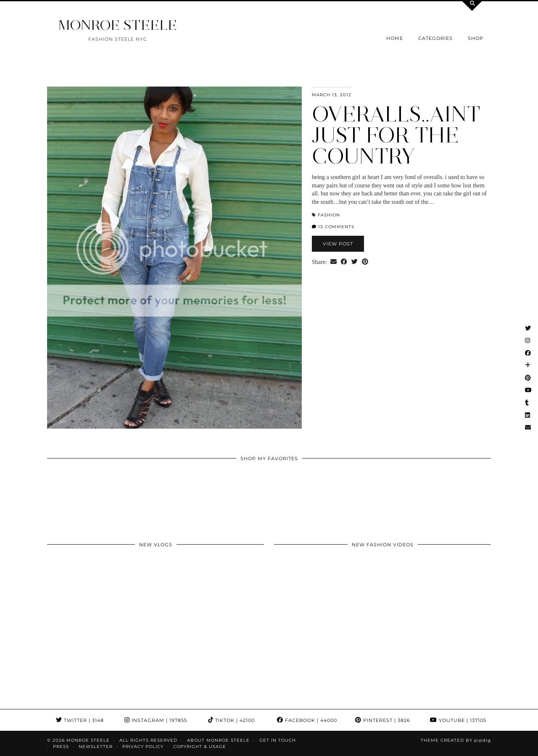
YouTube (458, 720)
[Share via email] (334, 262)
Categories (435, 38)
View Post (338, 244)
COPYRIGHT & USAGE (200, 747)
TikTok (231, 720)
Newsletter (96, 747)
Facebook (307, 720)
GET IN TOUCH (278, 740)
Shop (476, 38)
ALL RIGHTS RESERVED (148, 740)
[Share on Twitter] (355, 262)
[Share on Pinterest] (365, 262)
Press (61, 747)
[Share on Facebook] (344, 262)
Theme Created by (456, 740)
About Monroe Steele (218, 740)
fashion (329, 215)
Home (395, 38)
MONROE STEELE (118, 25)
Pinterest (383, 720)
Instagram (156, 720)
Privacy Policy (143, 747)
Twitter (80, 720)
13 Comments (333, 227)
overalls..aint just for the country (396, 135)
